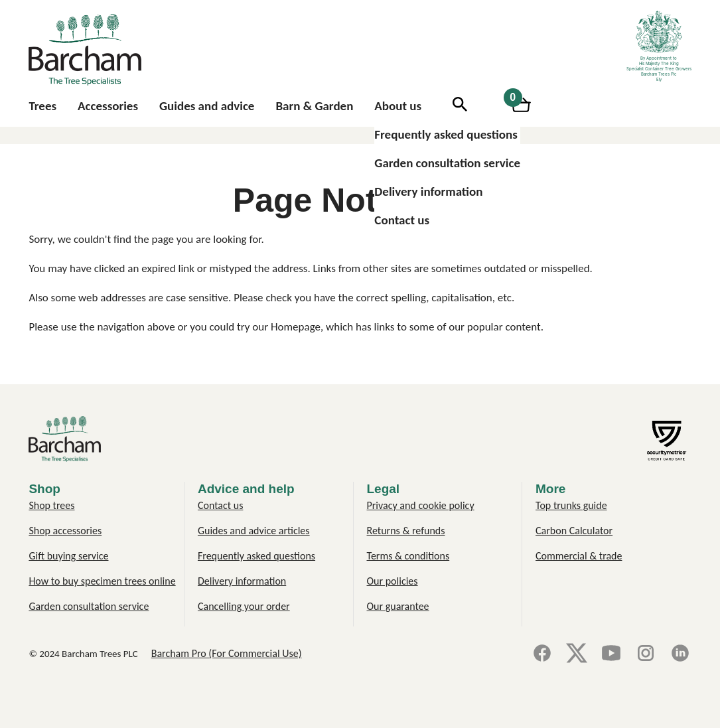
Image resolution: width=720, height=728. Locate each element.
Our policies (393, 581)
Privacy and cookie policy (421, 505)
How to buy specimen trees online (102, 581)
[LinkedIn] (680, 654)
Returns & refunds (406, 531)
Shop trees (51, 505)
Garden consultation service (447, 163)
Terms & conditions (408, 556)
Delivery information (428, 191)
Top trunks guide (571, 505)
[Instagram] (646, 654)
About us (398, 106)
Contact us (402, 220)
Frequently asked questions (446, 134)
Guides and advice (207, 106)
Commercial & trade (579, 556)
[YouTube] (611, 654)
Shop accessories (65, 531)
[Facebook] (542, 654)
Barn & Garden (314, 106)
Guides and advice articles (254, 531)
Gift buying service (68, 556)
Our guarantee (398, 606)
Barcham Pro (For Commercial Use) (227, 653)
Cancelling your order (244, 606)
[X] (577, 654)
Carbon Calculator (574, 531)
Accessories (108, 106)
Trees (42, 106)
